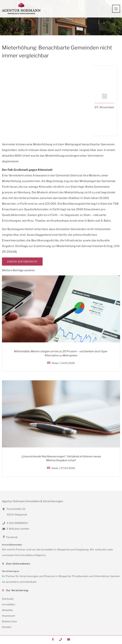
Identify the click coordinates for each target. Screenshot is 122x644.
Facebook (10, 537)
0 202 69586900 (15, 523)
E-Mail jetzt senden (16, 529)
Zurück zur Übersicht (22, 262)
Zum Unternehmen (18, 564)
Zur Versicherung (17, 590)
